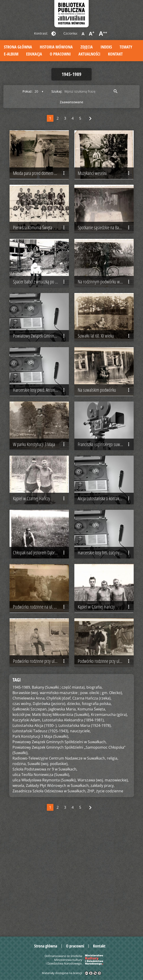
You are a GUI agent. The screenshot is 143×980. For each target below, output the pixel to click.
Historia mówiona (56, 47)
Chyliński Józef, (59, 803)
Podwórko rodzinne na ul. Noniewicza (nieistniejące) (41, 702)
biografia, (94, 792)
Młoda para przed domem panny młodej (41, 184)
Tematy (126, 47)
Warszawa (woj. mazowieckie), (103, 885)
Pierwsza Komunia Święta (40, 249)
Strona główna (18, 47)
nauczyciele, (80, 836)
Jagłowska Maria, (63, 814)
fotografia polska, (97, 809)
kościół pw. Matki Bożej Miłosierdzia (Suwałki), (51, 820)
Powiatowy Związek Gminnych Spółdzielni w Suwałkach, (60, 847)
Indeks (106, 47)
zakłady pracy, (103, 891)
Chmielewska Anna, (29, 803)
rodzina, (20, 869)
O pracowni (60, 54)
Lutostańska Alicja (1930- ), (35, 831)
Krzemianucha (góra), (109, 820)
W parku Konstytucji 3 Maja (40, 508)
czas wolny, (22, 809)
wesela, (19, 891)
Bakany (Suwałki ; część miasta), (59, 792)
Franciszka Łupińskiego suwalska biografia (106, 508)
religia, (113, 863)
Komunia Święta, (92, 814)
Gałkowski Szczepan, (30, 814)
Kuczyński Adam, (27, 825)
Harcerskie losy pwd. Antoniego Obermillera (41, 443)
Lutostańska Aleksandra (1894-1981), (73, 825)
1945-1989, (22, 792)
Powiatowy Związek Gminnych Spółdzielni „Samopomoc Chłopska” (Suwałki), (69, 855)
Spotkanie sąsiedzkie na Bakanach (105, 249)
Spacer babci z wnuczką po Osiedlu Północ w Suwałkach (41, 313)
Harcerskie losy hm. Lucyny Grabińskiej (106, 637)
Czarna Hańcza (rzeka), (92, 803)
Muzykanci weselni (105, 184)
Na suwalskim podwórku (105, 443)
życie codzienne (110, 896)
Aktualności (89, 54)
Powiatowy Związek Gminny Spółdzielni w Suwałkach (41, 378)
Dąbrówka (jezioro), (49, 809)
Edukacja (34, 54)
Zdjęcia (87, 47)
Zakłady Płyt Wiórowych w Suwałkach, (58, 891)
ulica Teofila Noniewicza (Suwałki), (41, 880)
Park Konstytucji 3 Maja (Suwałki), (41, 841)
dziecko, (74, 809)
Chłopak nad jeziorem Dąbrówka (40, 637)
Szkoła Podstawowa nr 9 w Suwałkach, (45, 874)
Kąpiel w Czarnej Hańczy (40, 572)
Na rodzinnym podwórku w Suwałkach (106, 313)
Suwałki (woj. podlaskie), (48, 869)
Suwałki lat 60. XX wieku (105, 378)
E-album (11, 54)
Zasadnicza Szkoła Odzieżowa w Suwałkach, (49, 896)
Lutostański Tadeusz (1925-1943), (41, 836)
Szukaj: (57, 91)
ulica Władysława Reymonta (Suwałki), (45, 885)
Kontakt (115, 54)
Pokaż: (28, 91)
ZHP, (91, 896)
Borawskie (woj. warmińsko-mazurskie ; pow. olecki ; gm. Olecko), (68, 798)
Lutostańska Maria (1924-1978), (85, 831)
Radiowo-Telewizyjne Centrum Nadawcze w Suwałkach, (59, 863)
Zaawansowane (71, 102)
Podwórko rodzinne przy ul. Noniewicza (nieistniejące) (41, 766)
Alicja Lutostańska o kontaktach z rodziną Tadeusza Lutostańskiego (106, 572)
